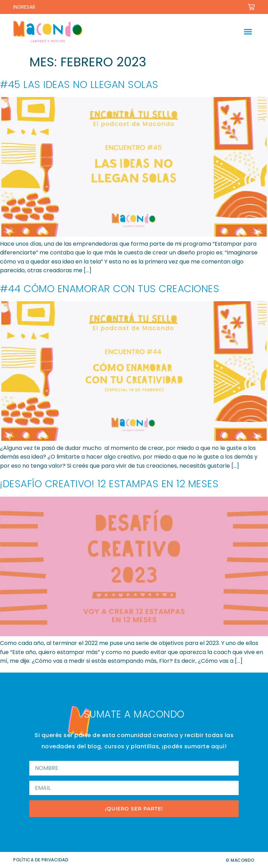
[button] (248, 32)
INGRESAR (24, 7)
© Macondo (240, 860)
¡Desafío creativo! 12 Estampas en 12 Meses (109, 484)
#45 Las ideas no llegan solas (79, 85)
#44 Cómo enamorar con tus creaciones (110, 289)
